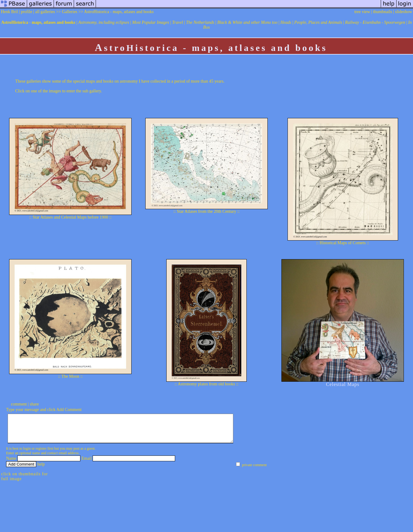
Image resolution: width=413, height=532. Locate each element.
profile (26, 12)
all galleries (45, 12)
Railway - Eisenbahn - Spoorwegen (375, 22)
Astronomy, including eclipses (104, 22)
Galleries (70, 12)
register (41, 454)
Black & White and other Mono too (247, 22)
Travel (178, 22)
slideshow (404, 12)
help (41, 470)
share (34, 404)
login (27, 454)
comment (19, 404)
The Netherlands (200, 22)
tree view (362, 12)
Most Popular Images (151, 22)
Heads (286, 22)
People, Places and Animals (318, 22)
